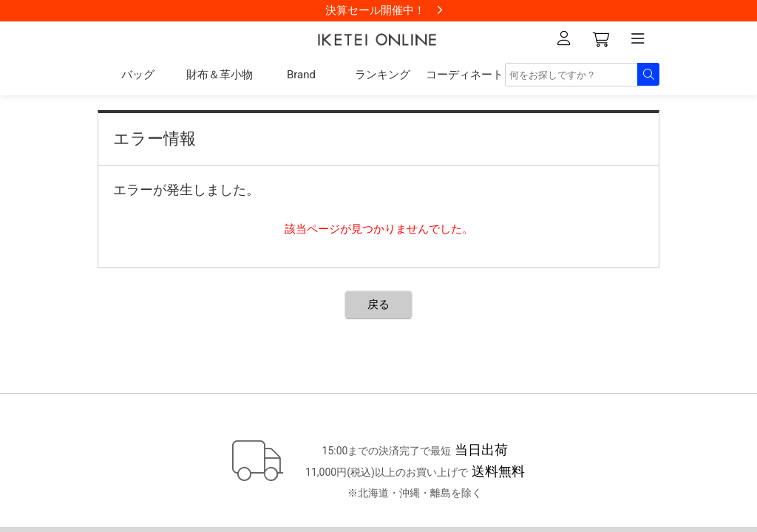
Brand (301, 75)
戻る (378, 304)
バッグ (138, 75)
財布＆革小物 (220, 75)
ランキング (383, 75)
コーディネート (465, 75)
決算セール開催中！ (375, 10)
